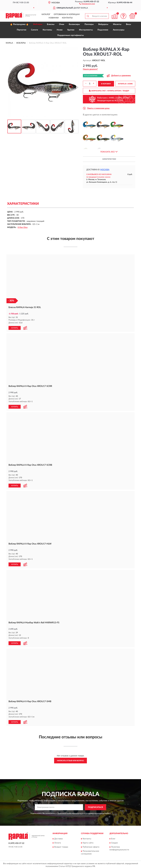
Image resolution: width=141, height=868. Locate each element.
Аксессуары (119, 30)
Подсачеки (103, 30)
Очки (62, 24)
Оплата (58, 842)
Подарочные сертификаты (70, 35)
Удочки (71, 30)
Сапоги (34, 30)
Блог (113, 838)
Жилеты (117, 24)
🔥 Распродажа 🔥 (19, 24)
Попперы (89, 24)
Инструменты (86, 30)
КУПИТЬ (15, 328)
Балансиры (74, 24)
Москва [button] (105, 170)
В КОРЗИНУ (106, 84)
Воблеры (38, 24)
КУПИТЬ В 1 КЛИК (125, 84)
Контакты (67, 18)
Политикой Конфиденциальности (70, 812)
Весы (128, 24)
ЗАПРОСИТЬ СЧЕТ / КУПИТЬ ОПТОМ (109, 91)
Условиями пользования (95, 812)
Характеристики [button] (109, 159)
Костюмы (47, 30)
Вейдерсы (103, 24)
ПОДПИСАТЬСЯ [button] (95, 806)
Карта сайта (88, 842)
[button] (87, 4)
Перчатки (22, 30)
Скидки (114, 842)
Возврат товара (61, 846)
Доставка (58, 838)
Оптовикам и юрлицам (67, 14)
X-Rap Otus (23, 227)
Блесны (51, 24)
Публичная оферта (91, 846)
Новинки (54, 18)
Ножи (60, 30)
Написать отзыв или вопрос (70, 760)
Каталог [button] (46, 14)
